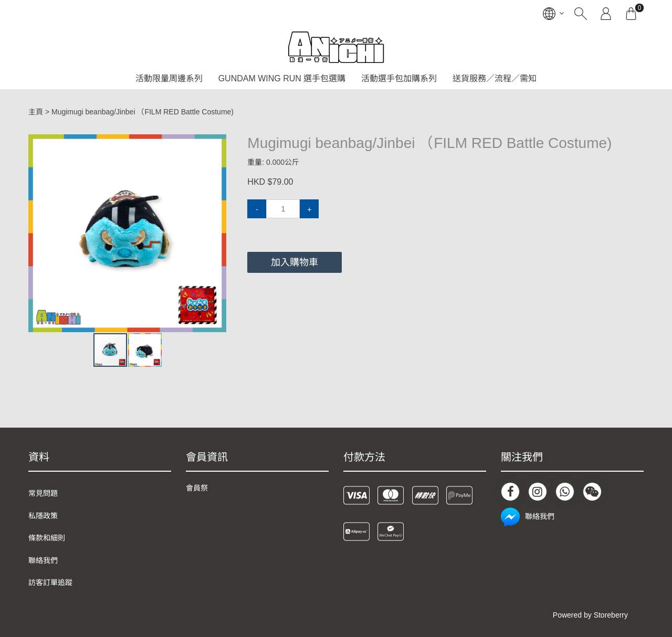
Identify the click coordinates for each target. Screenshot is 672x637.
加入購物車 (295, 262)
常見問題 (43, 493)
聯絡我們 (43, 560)
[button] (217, 144)
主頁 (36, 112)
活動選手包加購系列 (399, 78)
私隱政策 (43, 516)
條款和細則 (47, 538)
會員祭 (197, 488)
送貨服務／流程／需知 (495, 78)
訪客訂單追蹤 (50, 582)
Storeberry (611, 615)
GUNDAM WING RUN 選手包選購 (282, 78)
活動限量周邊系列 (169, 78)
